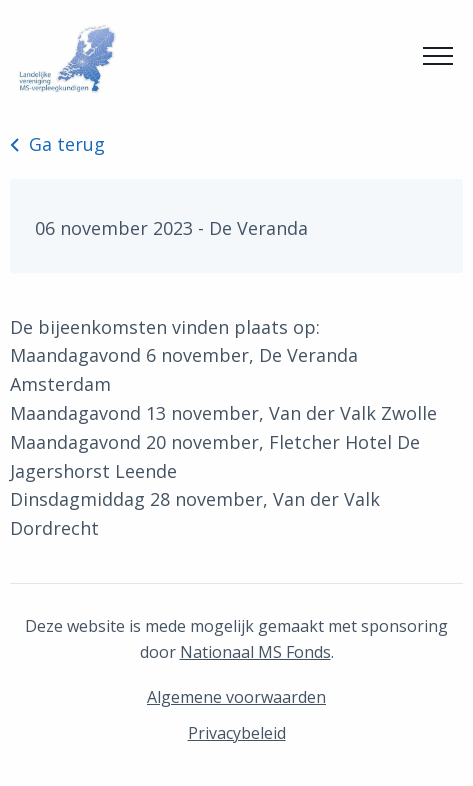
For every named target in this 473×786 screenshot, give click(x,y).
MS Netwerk (65, 59)
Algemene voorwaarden (236, 697)
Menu (438, 50)
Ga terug (57, 144)
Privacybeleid (237, 733)
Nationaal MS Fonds (255, 652)
